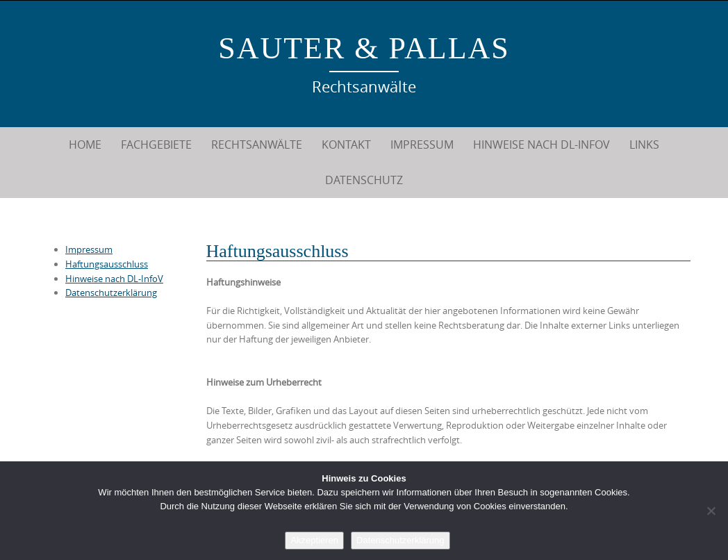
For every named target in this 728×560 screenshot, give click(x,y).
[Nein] (711, 511)
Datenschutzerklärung (111, 293)
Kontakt (346, 145)
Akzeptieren (314, 540)
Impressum (422, 145)
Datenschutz (364, 180)
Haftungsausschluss (107, 264)
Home (85, 145)
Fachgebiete (156, 145)
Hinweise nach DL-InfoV (541, 145)
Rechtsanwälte (257, 145)
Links (644, 145)
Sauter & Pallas (364, 48)
